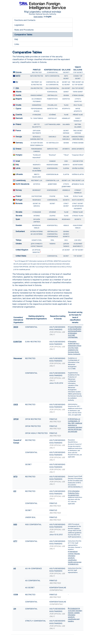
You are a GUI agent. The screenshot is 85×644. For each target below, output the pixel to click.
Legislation (19, 25)
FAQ (16, 39)
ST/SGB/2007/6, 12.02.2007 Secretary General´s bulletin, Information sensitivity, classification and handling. (75, 615)
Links (17, 44)
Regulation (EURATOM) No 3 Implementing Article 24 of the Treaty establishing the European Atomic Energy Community (75, 348)
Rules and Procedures (24, 30)
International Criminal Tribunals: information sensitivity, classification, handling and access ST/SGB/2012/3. (75, 558)
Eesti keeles (38, 17)
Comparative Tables (23, 35)
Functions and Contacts (25, 20)
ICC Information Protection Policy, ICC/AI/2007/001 (74, 493)
